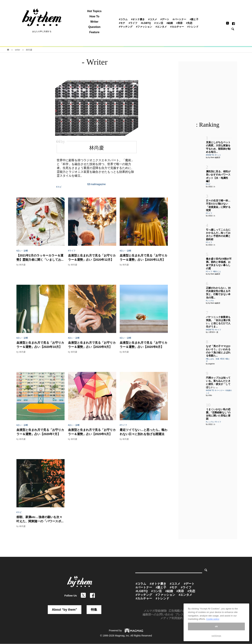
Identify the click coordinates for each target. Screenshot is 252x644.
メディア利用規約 (171, 618)
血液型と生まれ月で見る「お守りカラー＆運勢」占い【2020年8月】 (143, 345)
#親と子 (194, 19)
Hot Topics (94, 11)
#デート (165, 19)
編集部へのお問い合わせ (158, 614)
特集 (94, 610)
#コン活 (159, 23)
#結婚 (170, 23)
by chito (209, 395)
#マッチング (126, 27)
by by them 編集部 (213, 157)
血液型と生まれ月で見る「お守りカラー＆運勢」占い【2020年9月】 (92, 345)
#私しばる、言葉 (213, 359)
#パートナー (180, 19)
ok (216, 632)
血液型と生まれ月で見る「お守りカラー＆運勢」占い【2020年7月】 (40, 432)
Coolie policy (213, 625)
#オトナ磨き (138, 19)
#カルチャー (177, 27)
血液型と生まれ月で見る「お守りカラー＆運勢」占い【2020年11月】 (143, 258)
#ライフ (133, 23)
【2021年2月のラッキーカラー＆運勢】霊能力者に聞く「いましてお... (40, 258)
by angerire (210, 364)
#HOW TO (210, 155)
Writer (94, 22)
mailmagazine (97, 184)
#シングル (210, 301)
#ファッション (144, 27)
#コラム (123, 19)
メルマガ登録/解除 (155, 611)
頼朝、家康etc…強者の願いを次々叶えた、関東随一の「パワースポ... (40, 519)
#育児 (222, 359)
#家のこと (217, 271)
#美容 (179, 23)
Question (94, 27)
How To (94, 16)
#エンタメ (161, 27)
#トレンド (193, 27)
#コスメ (153, 19)
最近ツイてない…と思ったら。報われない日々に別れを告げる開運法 (143, 432)
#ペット (218, 155)
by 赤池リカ (211, 187)
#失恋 (189, 23)
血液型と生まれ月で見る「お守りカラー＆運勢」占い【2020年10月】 (40, 345)
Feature (94, 32)
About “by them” (65, 610)
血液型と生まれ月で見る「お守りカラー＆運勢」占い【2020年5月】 (92, 432)
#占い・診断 (22, 251)
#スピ (59, 187)
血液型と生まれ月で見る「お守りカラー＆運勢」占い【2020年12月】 (92, 258)
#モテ (122, 23)
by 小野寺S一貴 (212, 332)
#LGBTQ (146, 23)
